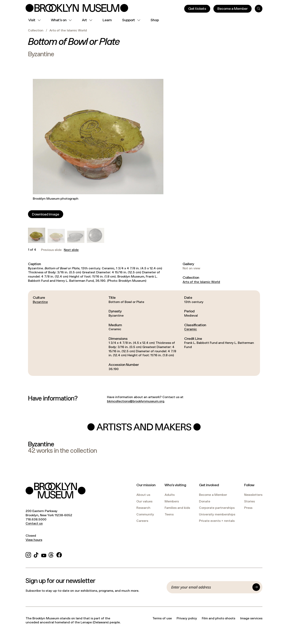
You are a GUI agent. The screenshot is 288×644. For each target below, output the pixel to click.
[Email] (211, 587)
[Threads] (51, 554)
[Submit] (256, 587)
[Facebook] (59, 554)
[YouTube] (44, 554)
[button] (37, 235)
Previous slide (51, 250)
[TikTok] (36, 554)
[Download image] (46, 214)
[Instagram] (28, 554)
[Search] (259, 9)
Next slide (71, 250)
